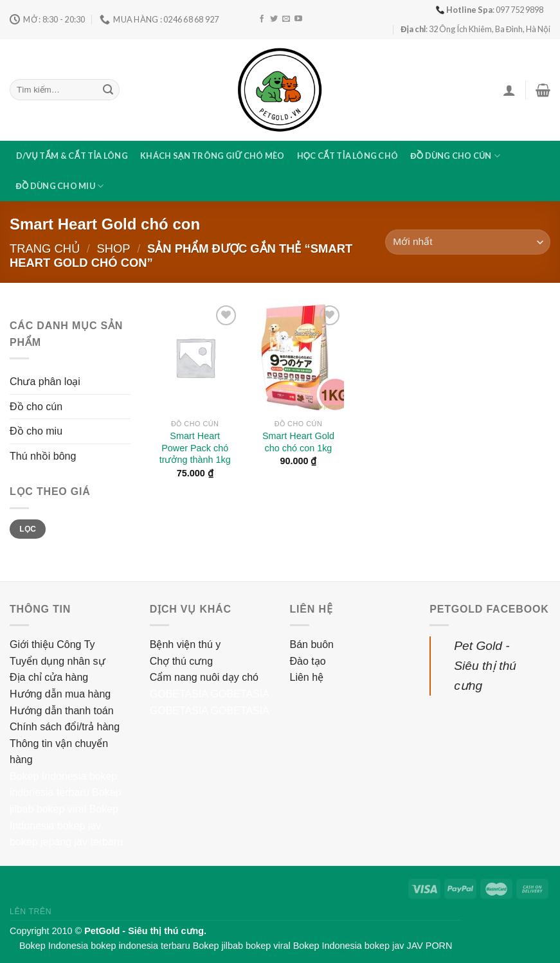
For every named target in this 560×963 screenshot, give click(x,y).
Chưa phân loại (45, 382)
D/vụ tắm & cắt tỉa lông (72, 156)
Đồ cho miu (36, 431)
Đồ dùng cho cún (455, 156)
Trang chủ (45, 248)
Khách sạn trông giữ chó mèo (212, 156)
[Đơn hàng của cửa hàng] (468, 242)
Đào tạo (308, 661)
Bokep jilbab (218, 946)
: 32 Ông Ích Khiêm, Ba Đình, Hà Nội (475, 29)
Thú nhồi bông (43, 456)
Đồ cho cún (36, 407)
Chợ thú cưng (181, 661)
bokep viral (61, 809)
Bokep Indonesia (48, 776)
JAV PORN (429, 946)
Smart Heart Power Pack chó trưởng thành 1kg (195, 448)
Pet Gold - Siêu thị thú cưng (485, 665)
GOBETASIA (179, 694)
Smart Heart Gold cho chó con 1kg (298, 442)
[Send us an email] (286, 19)
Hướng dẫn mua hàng (60, 694)
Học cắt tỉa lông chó (348, 156)
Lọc (28, 529)
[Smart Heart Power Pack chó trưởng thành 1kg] (195, 357)
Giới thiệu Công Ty (52, 644)
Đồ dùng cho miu (60, 186)
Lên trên (31, 912)
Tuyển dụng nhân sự (58, 661)
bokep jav (79, 826)
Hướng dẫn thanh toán (62, 711)
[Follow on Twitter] (274, 19)
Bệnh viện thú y (185, 644)
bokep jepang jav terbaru (66, 842)
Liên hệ (307, 677)
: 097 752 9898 (490, 10)
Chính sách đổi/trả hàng (65, 727)
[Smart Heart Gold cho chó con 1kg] (298, 357)
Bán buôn (312, 644)
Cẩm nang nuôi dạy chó (204, 677)
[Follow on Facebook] (262, 19)
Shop (113, 248)
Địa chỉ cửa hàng (49, 677)
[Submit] (108, 90)
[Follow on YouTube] (298, 19)
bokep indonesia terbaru (140, 946)
